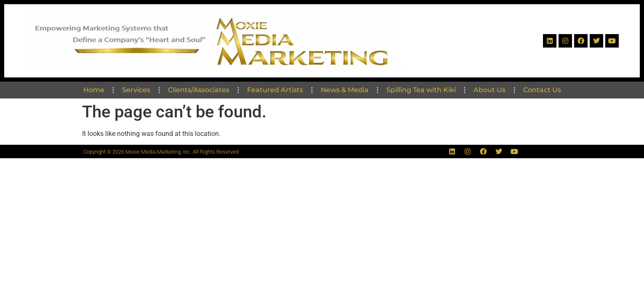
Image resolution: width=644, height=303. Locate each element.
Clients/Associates (199, 90)
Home (94, 90)
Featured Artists (275, 90)
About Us (490, 90)
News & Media (345, 90)
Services (136, 90)
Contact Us (542, 90)
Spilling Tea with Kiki (421, 90)
